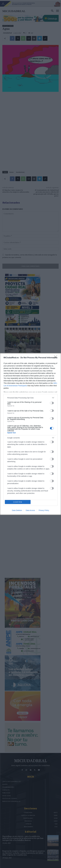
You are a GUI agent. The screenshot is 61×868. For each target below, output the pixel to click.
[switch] (52, 403)
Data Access (30, 510)
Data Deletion (17, 510)
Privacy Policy (44, 510)
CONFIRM (18, 502)
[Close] (56, 358)
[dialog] (30, 434)
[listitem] (30, 398)
